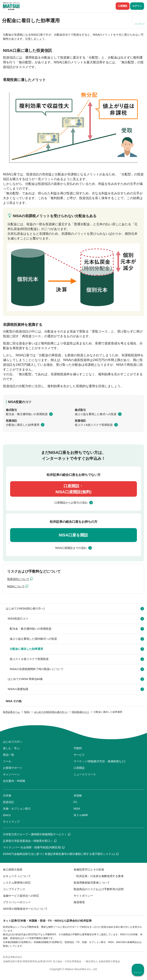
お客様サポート (13, 768)
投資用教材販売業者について (92, 883)
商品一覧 (9, 755)
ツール (7, 761)
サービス (79, 755)
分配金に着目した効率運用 (23, 425)
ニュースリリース (85, 774)
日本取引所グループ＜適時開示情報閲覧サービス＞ (37, 834)
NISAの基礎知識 (18, 689)
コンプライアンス (14, 889)
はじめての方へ (13, 742)
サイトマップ (11, 822)
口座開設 (123, 6)
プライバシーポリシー (17, 902)
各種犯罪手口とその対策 (89, 870)
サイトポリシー (83, 896)
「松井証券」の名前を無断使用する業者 (99, 876)
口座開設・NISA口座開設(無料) (73, 489)
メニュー (138, 972)
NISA (77, 809)
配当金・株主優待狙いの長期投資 (27, 414)
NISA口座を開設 (74, 535)
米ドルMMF (81, 815)
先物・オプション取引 (17, 809)
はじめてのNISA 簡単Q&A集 (25, 679)
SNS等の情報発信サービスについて (25, 909)
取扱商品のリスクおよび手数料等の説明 (99, 889)
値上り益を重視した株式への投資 (96, 414)
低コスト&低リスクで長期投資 (94, 425)
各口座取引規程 (13, 870)
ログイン (137, 6)
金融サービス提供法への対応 (21, 896)
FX (75, 802)
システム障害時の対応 (17, 883)
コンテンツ (140, 24)
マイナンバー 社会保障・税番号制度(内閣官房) (34, 847)
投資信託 (9, 802)
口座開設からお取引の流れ (71, 503)
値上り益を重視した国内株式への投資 (33, 639)
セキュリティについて (17, 876)
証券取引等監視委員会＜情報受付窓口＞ (30, 841)
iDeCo (7, 815)
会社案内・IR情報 (14, 781)
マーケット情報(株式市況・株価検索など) (99, 761)
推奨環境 (79, 902)
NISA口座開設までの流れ (71, 548)
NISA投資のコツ (18, 619)
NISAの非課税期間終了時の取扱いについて (37, 669)
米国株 (78, 796)
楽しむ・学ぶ (11, 748)
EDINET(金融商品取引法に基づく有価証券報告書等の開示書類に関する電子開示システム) (61, 854)
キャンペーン (11, 774)
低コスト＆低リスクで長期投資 (29, 659)
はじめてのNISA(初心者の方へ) (25, 608)
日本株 (7, 796)
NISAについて (16, 586)
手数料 (78, 748)
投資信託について (18, 579)
